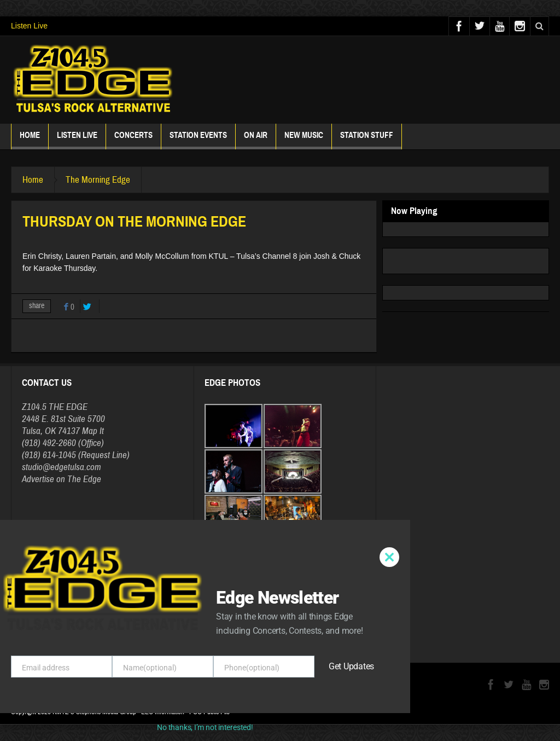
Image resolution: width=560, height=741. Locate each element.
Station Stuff (367, 140)
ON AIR (256, 140)
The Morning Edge (98, 180)
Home (30, 140)
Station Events (198, 140)
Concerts (133, 140)
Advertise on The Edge (62, 479)
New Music (304, 140)
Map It (93, 431)
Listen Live (29, 26)
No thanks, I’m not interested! (205, 727)
